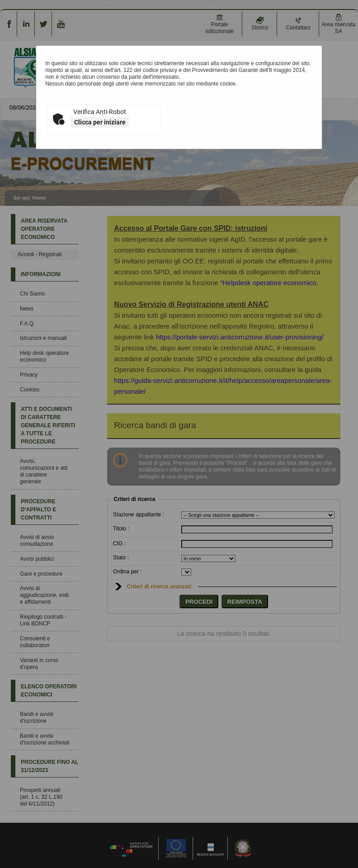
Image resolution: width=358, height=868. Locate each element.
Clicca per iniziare (100, 122)
